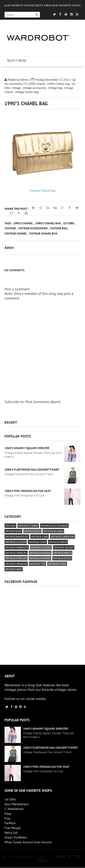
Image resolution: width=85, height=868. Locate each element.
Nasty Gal (11, 833)
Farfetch (10, 823)
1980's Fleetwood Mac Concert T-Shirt (32, 470)
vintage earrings (17, 547)
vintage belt (32, 531)
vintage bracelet (17, 537)
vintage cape (40, 537)
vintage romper (40, 558)
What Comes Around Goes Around (28, 842)
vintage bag (56, 88)
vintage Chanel (16, 234)
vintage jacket (64, 547)
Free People (13, 828)
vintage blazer (53, 531)
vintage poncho (16, 558)
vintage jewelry (16, 553)
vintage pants (62, 553)
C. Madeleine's (14, 809)
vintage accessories (35, 88)
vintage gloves (41, 547)
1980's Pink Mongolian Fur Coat (28, 491)
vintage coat (37, 542)
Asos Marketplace (17, 804)
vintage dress (58, 542)
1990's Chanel (37, 84)
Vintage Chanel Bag (42, 191)
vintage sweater (16, 564)
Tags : (9, 223)
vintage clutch (16, 542)
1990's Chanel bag (59, 84)
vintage (17, 88)
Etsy (7, 818)
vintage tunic (57, 564)
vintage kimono (40, 553)
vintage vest (14, 569)
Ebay (8, 814)
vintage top (38, 564)
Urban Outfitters (16, 837)
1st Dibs (69, 223)
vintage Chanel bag (27, 92)
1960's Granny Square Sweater (27, 448)
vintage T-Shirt (28, 526)
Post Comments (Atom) (43, 402)
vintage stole (62, 558)
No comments (14, 84)
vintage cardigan (62, 537)
